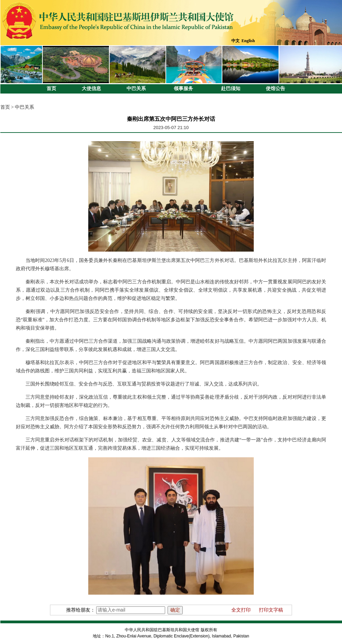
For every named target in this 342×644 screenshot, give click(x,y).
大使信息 (91, 89)
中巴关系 (136, 89)
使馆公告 (275, 89)
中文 (235, 41)
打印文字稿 (271, 610)
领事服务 (183, 89)
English (248, 41)
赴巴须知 (231, 89)
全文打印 (241, 610)
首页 (51, 89)
